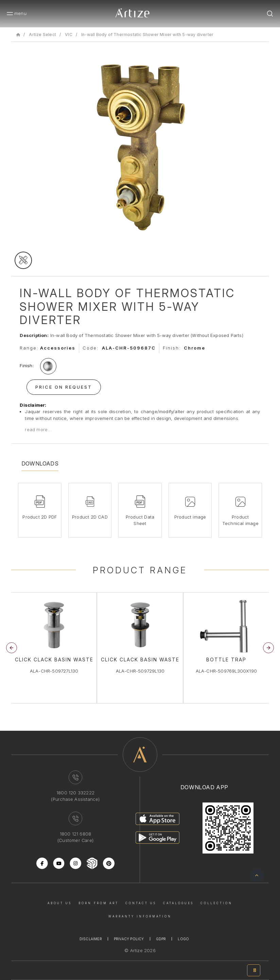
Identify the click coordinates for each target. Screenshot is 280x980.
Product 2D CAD (90, 517)
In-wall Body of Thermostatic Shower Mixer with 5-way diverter (147, 35)
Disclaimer (91, 939)
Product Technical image (240, 520)
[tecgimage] (23, 260)
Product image (190, 517)
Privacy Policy (129, 939)
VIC (69, 35)
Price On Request (64, 387)
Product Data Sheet (140, 520)
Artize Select (42, 35)
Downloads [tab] (40, 463)
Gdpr (161, 939)
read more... (38, 429)
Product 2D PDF (40, 517)
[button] (268, 648)
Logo (183, 939)
